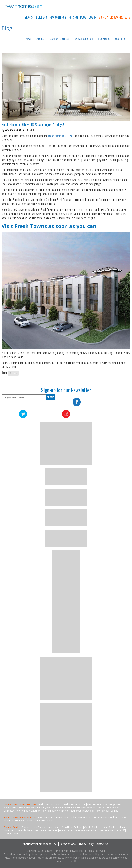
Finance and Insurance (46, 830)
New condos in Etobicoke (107, 817)
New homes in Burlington (37, 808)
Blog (83, 17)
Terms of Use (68, 844)
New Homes (54, 827)
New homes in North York (55, 811)
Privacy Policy (86, 844)
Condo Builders (92, 827)
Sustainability (11, 833)
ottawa (13, 373)
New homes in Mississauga (101, 804)
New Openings (58, 17)
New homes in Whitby (107, 811)
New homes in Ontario (49, 804)
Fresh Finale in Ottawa (60, 136)
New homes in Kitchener (82, 811)
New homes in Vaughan (28, 811)
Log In (93, 17)
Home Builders (110, 827)
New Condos (39, 827)
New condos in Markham (40, 820)
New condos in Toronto (50, 817)
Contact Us (102, 844)
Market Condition (84, 39)
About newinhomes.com (37, 844)
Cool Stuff (122, 39)
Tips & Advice (104, 39)
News (29, 39)
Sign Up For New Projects (115, 17)
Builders (42, 17)
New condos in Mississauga (78, 817)
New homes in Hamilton (94, 808)
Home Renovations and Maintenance (93, 830)
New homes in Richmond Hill (66, 808)
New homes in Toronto (74, 804)
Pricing (73, 17)
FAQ (55, 844)
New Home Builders (60, 39)
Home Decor (66, 830)
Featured (40, 39)
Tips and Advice (24, 830)
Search (29, 17)
